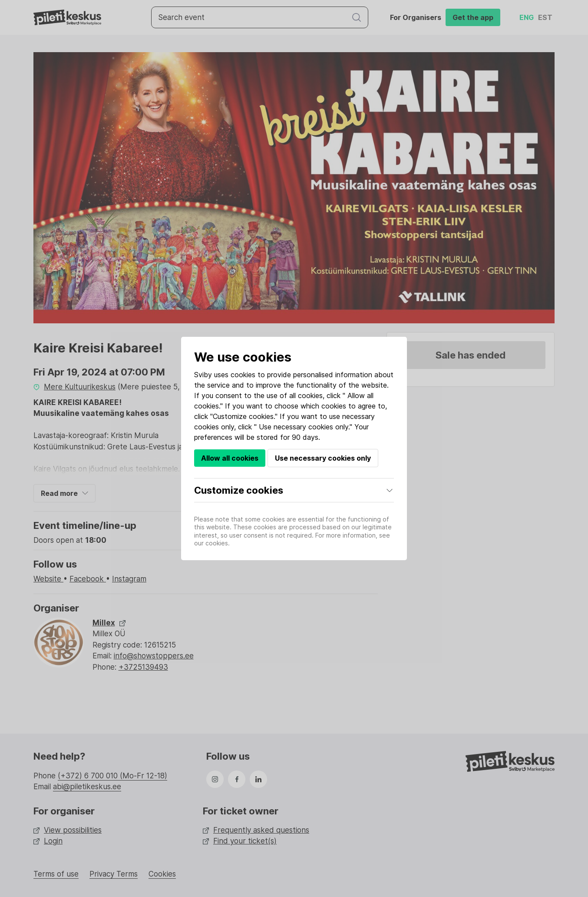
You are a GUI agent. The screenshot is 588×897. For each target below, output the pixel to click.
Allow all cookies (230, 458)
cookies (243, 375)
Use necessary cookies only (323, 458)
